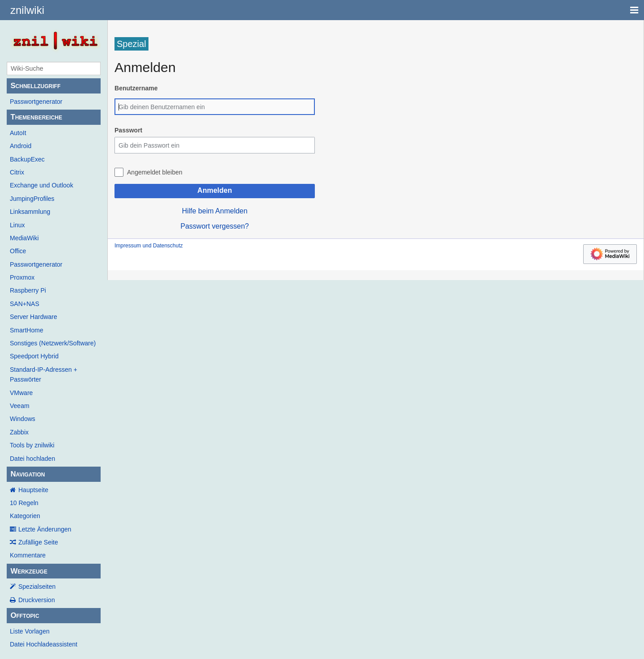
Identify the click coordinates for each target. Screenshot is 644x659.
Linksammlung (30, 212)
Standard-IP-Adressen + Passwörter (44, 374)
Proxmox (22, 277)
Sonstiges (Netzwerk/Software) (53, 343)
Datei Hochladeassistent (44, 644)
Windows (23, 419)
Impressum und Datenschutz (149, 246)
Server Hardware (34, 317)
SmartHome (27, 330)
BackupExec (27, 159)
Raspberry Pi (28, 290)
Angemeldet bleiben (155, 172)
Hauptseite (33, 490)
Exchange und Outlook (42, 185)
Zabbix (19, 432)
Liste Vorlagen (30, 631)
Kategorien (25, 516)
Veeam (20, 406)
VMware (21, 393)
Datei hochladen (32, 459)
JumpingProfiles (32, 199)
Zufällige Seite (38, 542)
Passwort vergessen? (215, 226)
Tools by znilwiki (32, 445)
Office (18, 251)
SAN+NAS (25, 304)
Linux (17, 225)
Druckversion (37, 600)
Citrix (17, 172)
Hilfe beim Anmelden (215, 211)
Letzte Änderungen (45, 529)
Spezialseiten (37, 587)
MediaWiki (24, 238)
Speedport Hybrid (34, 356)
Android (21, 146)
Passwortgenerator (36, 102)
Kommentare (28, 555)
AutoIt (18, 133)
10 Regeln (24, 503)
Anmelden (214, 190)
